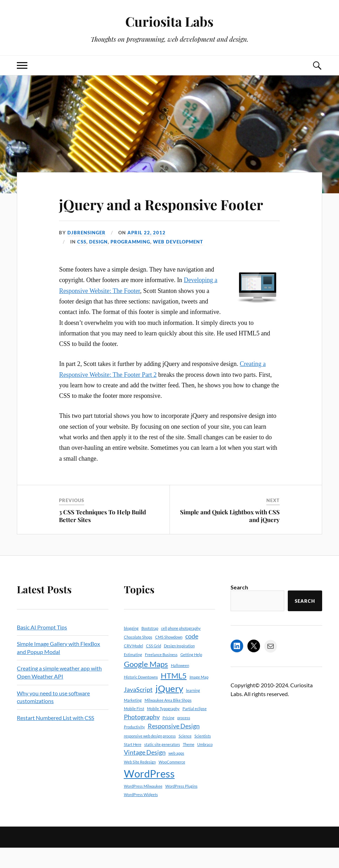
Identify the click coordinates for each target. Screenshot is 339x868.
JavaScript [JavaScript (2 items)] (138, 710)
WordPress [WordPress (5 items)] (149, 793)
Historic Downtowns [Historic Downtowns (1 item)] (141, 697)
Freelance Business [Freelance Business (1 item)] (161, 675)
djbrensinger (87, 253)
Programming (130, 262)
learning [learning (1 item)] (193, 710)
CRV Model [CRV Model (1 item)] (134, 666)
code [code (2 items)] (192, 656)
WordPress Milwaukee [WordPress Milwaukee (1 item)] (143, 806)
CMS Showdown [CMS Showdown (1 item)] (169, 657)
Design (98, 262)
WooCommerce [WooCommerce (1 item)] (172, 782)
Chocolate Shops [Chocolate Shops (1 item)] (138, 657)
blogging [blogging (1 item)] (131, 648)
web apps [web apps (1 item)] (176, 773)
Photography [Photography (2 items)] (142, 737)
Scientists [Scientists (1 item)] (203, 756)
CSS (82, 262)
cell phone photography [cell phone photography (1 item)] (181, 648)
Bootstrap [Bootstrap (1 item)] (150, 648)
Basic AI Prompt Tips (42, 647)
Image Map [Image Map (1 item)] (199, 697)
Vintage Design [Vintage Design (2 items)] (145, 772)
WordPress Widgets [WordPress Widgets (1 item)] (141, 814)
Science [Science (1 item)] (185, 756)
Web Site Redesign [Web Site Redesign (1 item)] (140, 782)
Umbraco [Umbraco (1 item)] (205, 764)
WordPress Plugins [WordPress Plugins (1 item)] (181, 806)
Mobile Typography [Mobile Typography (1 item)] (163, 729)
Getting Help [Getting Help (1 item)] (191, 675)
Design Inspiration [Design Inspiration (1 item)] (179, 666)
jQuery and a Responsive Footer (146, 214)
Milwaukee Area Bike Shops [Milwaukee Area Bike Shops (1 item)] (168, 720)
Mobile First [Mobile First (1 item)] (134, 729)
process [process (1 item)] (184, 738)
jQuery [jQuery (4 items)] (169, 708)
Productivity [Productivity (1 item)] (134, 747)
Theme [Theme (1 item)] (189, 764)
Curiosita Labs (169, 21)
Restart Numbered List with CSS (55, 738)
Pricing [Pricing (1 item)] (168, 738)
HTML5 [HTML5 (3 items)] (174, 696)
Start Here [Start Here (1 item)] (133, 764)
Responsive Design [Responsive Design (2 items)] (174, 746)
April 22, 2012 (147, 253)
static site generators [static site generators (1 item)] (162, 764)
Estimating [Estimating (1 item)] (133, 675)
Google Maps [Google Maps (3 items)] (146, 684)
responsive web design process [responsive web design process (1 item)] (150, 756)
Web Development (178, 262)
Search (239, 607)
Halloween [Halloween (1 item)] (180, 685)
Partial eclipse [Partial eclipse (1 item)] (195, 729)
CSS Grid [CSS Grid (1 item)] (154, 666)
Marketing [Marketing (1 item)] (133, 720)
